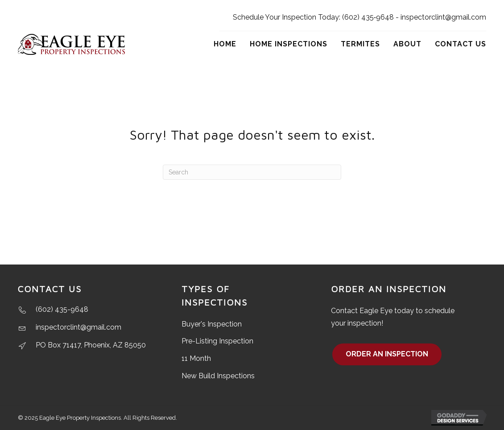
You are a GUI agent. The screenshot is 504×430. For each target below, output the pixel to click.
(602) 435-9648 (62, 309)
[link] (225, 44)
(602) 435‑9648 (368, 17)
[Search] (252, 172)
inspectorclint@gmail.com (443, 17)
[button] (387, 354)
